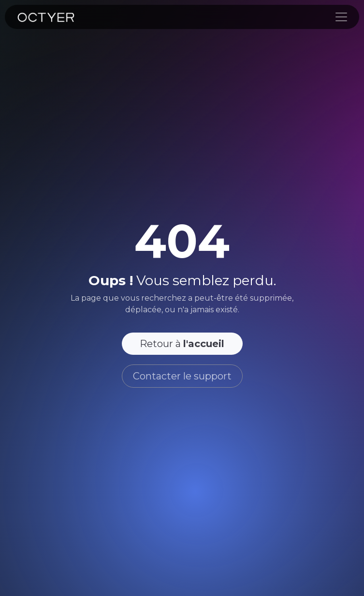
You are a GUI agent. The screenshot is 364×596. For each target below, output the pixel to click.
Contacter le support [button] (182, 376)
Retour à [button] (182, 344)
